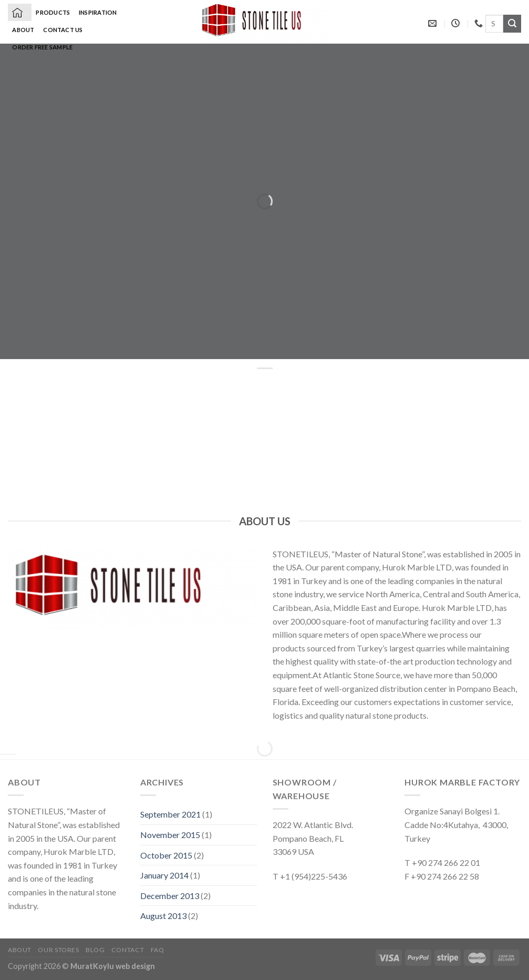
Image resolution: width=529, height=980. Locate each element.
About (23, 30)
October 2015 (166, 855)
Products (53, 12)
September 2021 (170, 814)
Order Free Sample (42, 47)
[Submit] (512, 24)
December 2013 (170, 896)
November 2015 (170, 835)
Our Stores (58, 950)
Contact (128, 950)
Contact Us (63, 30)
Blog (95, 950)
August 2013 (163, 916)
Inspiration (98, 12)
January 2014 (164, 875)
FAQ (158, 950)
